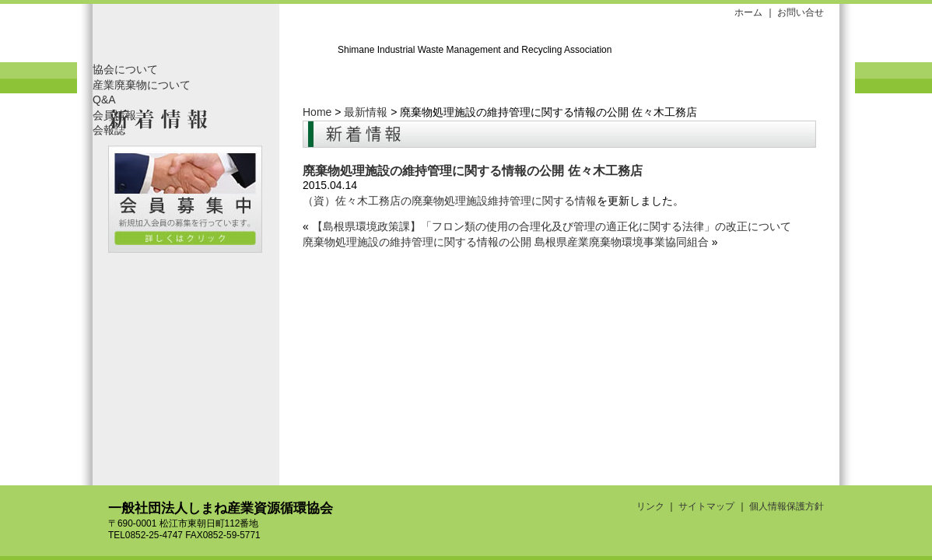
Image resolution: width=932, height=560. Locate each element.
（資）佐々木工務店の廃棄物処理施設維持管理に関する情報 (450, 201)
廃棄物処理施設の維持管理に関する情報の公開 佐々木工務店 (473, 170)
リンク (650, 506)
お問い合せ (801, 12)
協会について (125, 69)
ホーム (748, 12)
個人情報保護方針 (787, 506)
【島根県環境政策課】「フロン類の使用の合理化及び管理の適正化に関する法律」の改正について (552, 226)
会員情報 (114, 115)
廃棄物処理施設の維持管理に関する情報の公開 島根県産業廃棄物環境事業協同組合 (506, 242)
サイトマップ (706, 506)
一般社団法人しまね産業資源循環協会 (213, 37)
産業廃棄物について (142, 85)
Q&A (104, 100)
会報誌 (109, 130)
